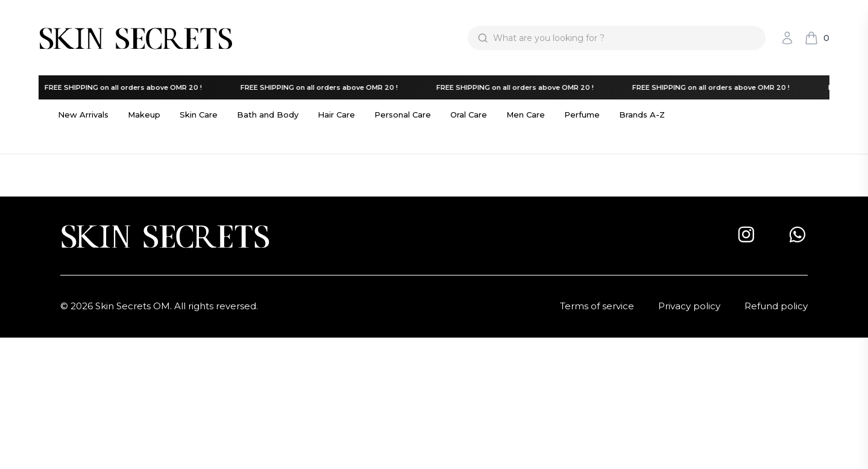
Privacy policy (689, 306)
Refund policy (776, 306)
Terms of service (597, 306)
